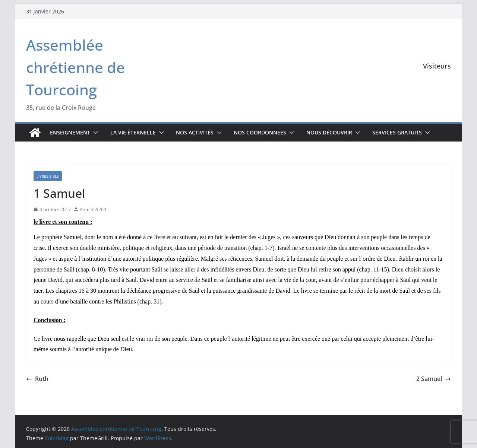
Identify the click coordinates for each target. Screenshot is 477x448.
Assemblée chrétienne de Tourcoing (75, 67)
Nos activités (195, 132)
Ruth (37, 379)
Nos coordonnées (260, 132)
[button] (94, 133)
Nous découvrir (329, 132)
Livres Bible (48, 176)
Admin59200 (93, 209)
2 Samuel (434, 379)
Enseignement (70, 132)
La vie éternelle (133, 132)
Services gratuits (397, 132)
